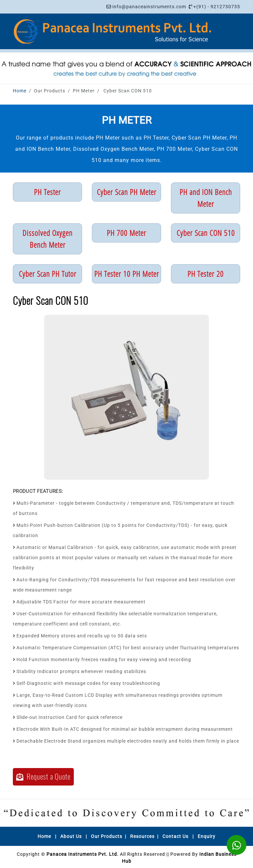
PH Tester (47, 192)
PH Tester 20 (206, 274)
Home (20, 91)
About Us (71, 836)
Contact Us (175, 836)
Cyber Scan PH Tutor (48, 274)
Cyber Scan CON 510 (206, 233)
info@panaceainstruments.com (149, 7)
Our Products (107, 836)
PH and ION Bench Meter (206, 198)
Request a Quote (43, 777)
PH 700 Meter (126, 233)
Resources (142, 836)
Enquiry (207, 836)
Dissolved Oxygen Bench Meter (47, 239)
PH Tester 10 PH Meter (127, 274)
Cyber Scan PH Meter (127, 192)
